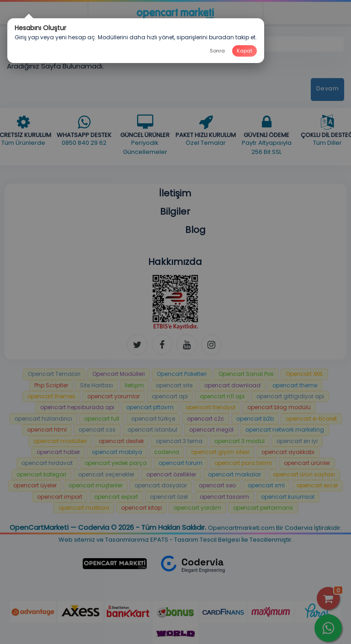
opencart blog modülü (279, 407)
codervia (167, 452)
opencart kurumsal (288, 497)
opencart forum (181, 463)
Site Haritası (96, 385)
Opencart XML (304, 374)
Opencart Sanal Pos (246, 374)
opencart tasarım (224, 497)
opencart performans (263, 508)
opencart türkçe (153, 419)
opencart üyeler (35, 485)
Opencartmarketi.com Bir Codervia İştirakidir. (275, 528)
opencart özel (169, 497)
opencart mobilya (117, 452)
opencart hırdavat (47, 463)
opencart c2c (206, 419)
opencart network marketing (285, 430)
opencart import (60, 497)
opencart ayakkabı (288, 452)
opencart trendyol (210, 407)
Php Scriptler (51, 385)
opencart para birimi (243, 463)
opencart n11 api (222, 396)
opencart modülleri (60, 441)
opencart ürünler (307, 463)
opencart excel (317, 485)
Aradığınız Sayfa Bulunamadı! (79, 44)
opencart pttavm (150, 407)
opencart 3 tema (179, 441)
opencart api (170, 396)
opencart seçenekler (106, 474)
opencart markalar (234, 474)
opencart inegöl (211, 430)
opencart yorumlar (114, 396)
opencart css (97, 430)
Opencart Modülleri (119, 374)
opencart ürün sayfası (304, 474)
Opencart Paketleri (182, 374)
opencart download (232, 385)
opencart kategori (41, 474)
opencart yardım (197, 508)
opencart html (47, 430)
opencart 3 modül (239, 441)
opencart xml (266, 485)
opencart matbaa (84, 508)
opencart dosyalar (161, 485)
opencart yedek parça (116, 463)
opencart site (174, 385)
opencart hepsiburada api (77, 407)
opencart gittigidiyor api (290, 396)
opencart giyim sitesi (220, 452)
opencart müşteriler (96, 485)
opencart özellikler (171, 474)
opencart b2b (255, 419)
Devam (328, 88)
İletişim (134, 385)
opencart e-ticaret (311, 419)
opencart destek (121, 441)
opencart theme (295, 385)
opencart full (102, 419)
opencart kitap (141, 508)
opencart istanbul (152, 430)
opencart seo (217, 485)
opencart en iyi (297, 441)
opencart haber (58, 452)
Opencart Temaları (54, 374)
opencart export (116, 497)
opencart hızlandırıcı (43, 419)
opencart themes (51, 396)
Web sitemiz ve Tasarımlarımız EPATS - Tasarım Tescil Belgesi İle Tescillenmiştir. (176, 540)
